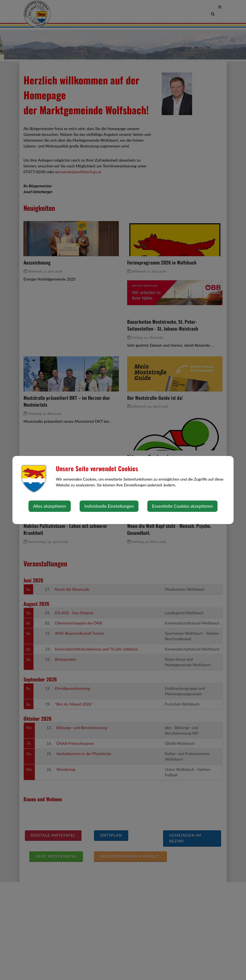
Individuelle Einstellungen (109, 506)
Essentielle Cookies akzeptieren (182, 506)
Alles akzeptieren (50, 506)
